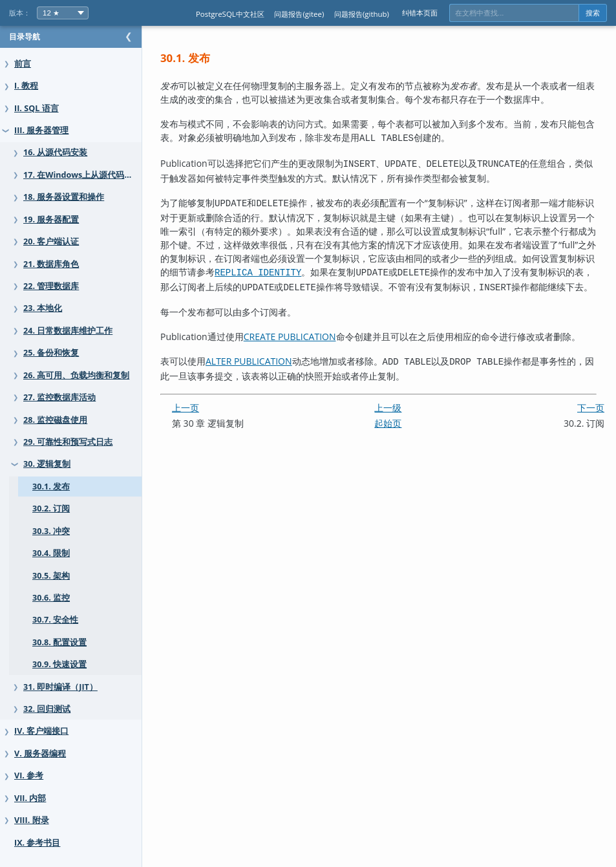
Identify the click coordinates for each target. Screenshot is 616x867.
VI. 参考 (29, 776)
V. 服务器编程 (40, 754)
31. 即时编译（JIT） (60, 687)
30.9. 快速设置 (59, 664)
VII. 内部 (30, 798)
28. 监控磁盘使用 (55, 420)
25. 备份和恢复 (51, 353)
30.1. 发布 (51, 487)
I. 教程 (26, 86)
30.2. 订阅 (51, 508)
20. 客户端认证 (51, 241)
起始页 (401, 456)
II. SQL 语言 (37, 108)
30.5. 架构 (51, 576)
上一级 (401, 441)
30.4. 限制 (51, 553)
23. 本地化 (43, 308)
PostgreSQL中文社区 (230, 14)
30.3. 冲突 (51, 531)
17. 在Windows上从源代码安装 (82, 175)
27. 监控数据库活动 (59, 397)
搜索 (593, 13)
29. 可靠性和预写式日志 (68, 442)
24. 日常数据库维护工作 (68, 331)
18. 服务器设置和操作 (64, 197)
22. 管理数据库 (51, 286)
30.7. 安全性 (55, 620)
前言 (23, 64)
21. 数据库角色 (51, 264)
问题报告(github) (362, 14)
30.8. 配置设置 (59, 642)
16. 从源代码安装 (55, 152)
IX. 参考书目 (37, 843)
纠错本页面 (420, 13)
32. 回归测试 (47, 709)
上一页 (211, 441)
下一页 (591, 441)
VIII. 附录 (32, 820)
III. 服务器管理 (41, 130)
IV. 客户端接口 (41, 731)
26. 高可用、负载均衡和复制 (76, 375)
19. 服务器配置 (51, 219)
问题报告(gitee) (299, 14)
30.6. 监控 (51, 598)
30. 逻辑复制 (47, 464)
